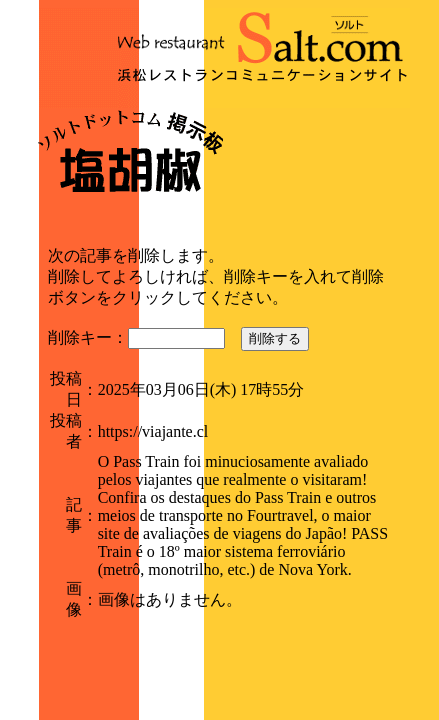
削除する (275, 338)
